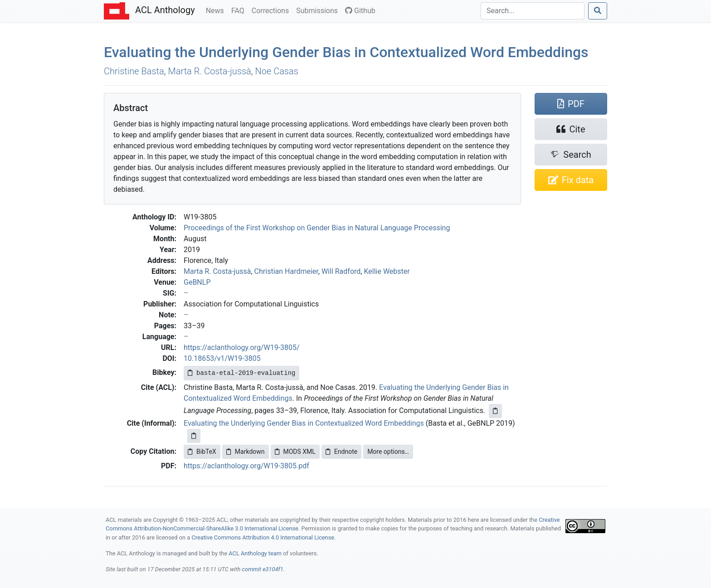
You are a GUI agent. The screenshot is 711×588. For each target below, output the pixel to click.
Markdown (246, 452)
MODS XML (295, 452)
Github (360, 11)
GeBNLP (197, 282)
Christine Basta (134, 71)
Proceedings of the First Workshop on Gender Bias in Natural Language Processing (317, 228)
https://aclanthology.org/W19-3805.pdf (246, 466)
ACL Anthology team (255, 553)
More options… (388, 452)
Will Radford (341, 271)
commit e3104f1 (262, 569)
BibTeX (202, 452)
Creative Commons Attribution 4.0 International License (263, 537)
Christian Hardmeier (286, 271)
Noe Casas (277, 71)
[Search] (533, 11)
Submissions (319, 10)
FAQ (240, 10)
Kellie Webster (387, 271)
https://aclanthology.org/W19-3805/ (242, 347)
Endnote (341, 452)
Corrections (272, 10)
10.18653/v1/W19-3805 (222, 358)
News (217, 10)
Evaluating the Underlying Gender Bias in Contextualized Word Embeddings (346, 52)
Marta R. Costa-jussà (209, 71)
